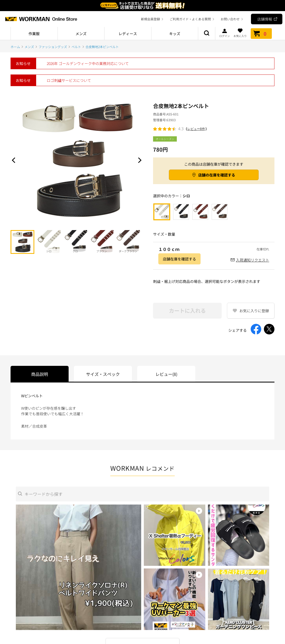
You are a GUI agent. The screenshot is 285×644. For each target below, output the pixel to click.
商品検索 (207, 34)
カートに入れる (187, 311)
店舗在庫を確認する (179, 259)
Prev (15, 160)
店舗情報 (265, 19)
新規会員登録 (150, 19)
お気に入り (240, 33)
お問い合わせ (230, 19)
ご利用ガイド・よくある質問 (190, 19)
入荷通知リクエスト (253, 260)
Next (139, 160)
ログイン (225, 33)
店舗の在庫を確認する (217, 175)
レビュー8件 (196, 129)
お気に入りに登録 (254, 311)
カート (261, 34)
